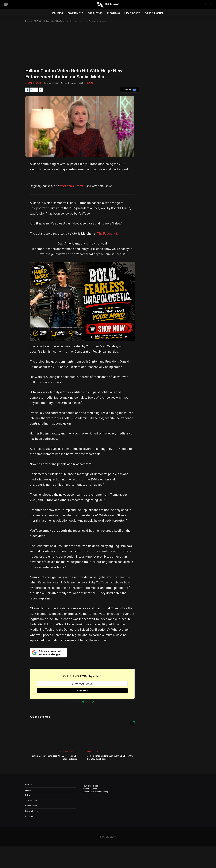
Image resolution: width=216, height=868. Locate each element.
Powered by (82, 702)
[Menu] (6, 5)
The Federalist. (108, 234)
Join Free (82, 691)
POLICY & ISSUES (154, 13)
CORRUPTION (95, 13)
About (28, 790)
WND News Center (71, 186)
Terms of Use (31, 800)
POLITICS (58, 13)
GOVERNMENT (75, 13)
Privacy (29, 795)
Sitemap (29, 816)
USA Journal (111, 837)
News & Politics (32, 811)
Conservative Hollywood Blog (95, 792)
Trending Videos (90, 789)
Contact (29, 785)
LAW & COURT (132, 13)
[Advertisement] (108, 47)
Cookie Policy (31, 806)
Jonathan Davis (33, 83)
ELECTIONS (114, 13)
